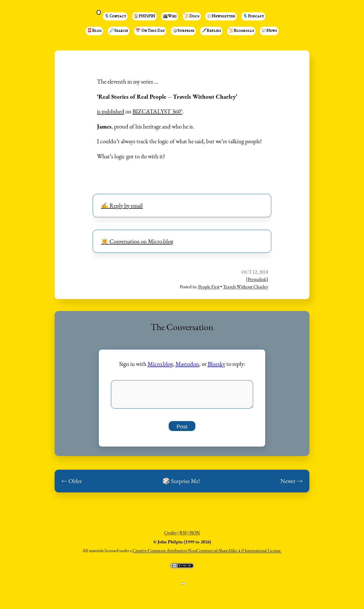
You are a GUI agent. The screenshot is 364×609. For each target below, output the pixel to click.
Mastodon (187, 364)
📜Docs (192, 16)
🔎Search (119, 31)
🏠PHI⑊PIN (144, 16)
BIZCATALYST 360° (157, 111)
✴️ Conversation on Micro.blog (137, 241)
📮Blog (94, 31)
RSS (183, 536)
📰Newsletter (221, 16)
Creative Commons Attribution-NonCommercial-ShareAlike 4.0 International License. (207, 554)
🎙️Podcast (253, 16)
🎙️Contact (115, 16)
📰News (269, 31)
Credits (170, 536)
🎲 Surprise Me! (181, 484)
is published (111, 111)
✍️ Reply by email (122, 205)
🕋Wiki (170, 16)
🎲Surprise (183, 31)
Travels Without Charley (246, 287)
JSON (195, 536)
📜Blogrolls (241, 31)
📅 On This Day (150, 31)
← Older (72, 484)
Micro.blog (160, 364)
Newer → (291, 484)
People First (209, 287)
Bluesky (216, 364)
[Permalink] (257, 279)
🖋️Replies (211, 31)
